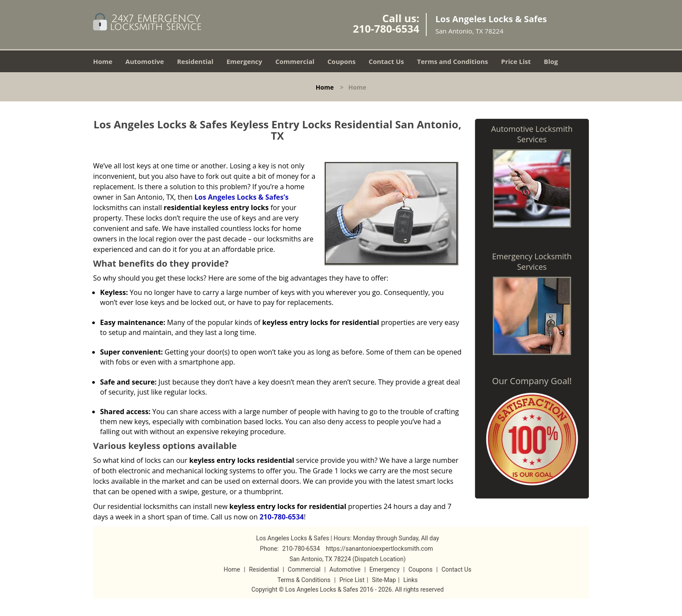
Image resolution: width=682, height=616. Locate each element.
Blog (551, 61)
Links (410, 580)
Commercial (295, 61)
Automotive (145, 61)
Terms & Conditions (304, 580)
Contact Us (386, 61)
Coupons (342, 61)
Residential (195, 61)
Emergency (244, 61)
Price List (516, 61)
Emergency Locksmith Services (532, 261)
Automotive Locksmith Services (532, 134)
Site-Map (384, 580)
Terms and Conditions (453, 61)
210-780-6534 (386, 28)
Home (103, 61)
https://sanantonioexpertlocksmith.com (379, 549)
